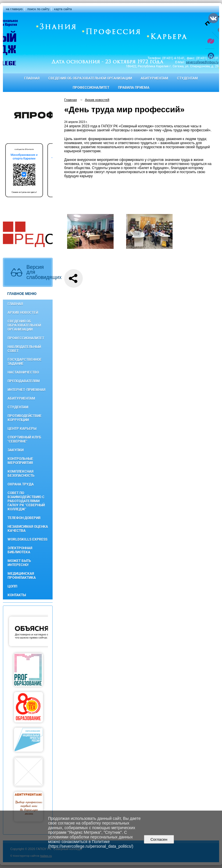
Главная (32, 78)
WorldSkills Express (27, 539)
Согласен (159, 839)
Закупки (16, 450)
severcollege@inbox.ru (202, 62)
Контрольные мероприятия (20, 461)
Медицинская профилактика (22, 576)
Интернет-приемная (26, 390)
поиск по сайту (38, 9)
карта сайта (63, 9)
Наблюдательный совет (24, 349)
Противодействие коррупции (25, 418)
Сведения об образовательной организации (90, 78)
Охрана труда (21, 484)
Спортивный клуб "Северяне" (24, 439)
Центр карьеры (22, 429)
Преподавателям (24, 381)
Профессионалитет (91, 88)
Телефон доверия (24, 518)
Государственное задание (25, 362)
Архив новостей (23, 313)
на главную (14, 9)
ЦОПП (12, 586)
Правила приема (134, 88)
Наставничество (23, 372)
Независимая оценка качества (28, 529)
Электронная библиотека (20, 550)
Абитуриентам (154, 78)
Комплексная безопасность (21, 474)
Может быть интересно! (19, 563)
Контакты (17, 595)
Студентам (187, 78)
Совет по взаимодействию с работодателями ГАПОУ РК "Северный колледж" (26, 501)
